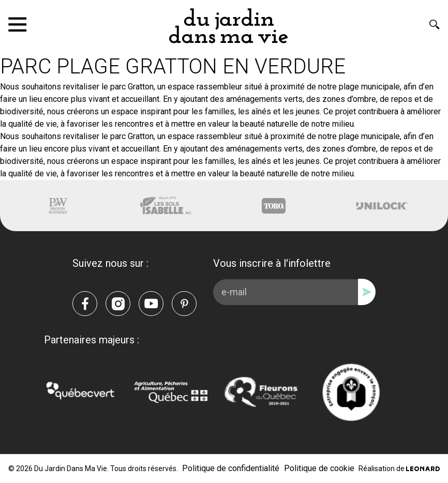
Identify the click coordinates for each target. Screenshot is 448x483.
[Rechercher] (435, 24)
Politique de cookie (319, 468)
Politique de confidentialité (231, 468)
